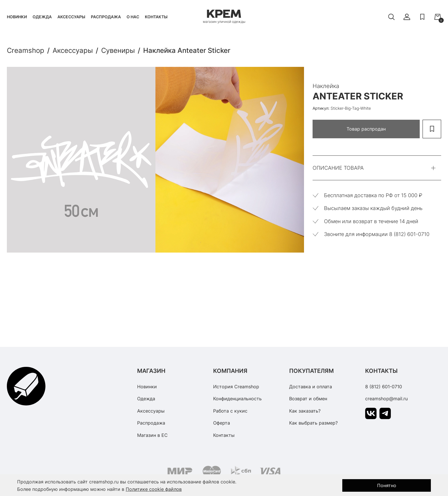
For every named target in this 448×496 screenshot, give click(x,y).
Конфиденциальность (237, 399)
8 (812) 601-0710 (384, 387)
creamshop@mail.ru (386, 399)
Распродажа (106, 17)
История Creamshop (236, 387)
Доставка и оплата (311, 387)
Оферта (222, 423)
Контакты (156, 17)
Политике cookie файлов (154, 489)
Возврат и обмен (308, 399)
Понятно (387, 485)
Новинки (17, 17)
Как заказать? (305, 411)
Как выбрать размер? (313, 423)
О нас (133, 17)
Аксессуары (71, 17)
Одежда (42, 17)
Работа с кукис (230, 411)
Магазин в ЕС (152, 435)
